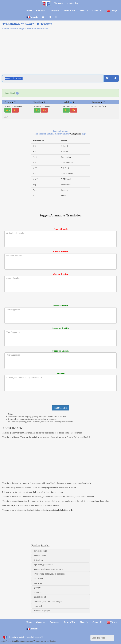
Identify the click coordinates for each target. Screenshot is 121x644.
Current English (60, 274)
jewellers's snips (40, 551)
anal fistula (38, 578)
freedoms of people (42, 611)
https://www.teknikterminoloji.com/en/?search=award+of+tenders (29, 641)
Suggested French (60, 306)
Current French (61, 229)
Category (99, 102)
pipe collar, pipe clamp (43, 565)
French (10, 102)
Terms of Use (69, 11)
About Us (84, 11)
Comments (61, 373)
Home (29, 11)
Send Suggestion (60, 408)
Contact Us (97, 11)
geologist (37, 588)
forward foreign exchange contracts (48, 569)
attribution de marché (13, 107)
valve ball (38, 606)
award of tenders (70, 107)
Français (32, 17)
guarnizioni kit (40, 597)
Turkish (40, 102)
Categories (54, 11)
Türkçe (112, 11)
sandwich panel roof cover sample (48, 601)
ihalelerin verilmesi (42, 107)
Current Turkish (61, 252)
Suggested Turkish (60, 328)
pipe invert (38, 583)
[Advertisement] (60, 51)
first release (38, 560)
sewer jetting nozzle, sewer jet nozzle (49, 574)
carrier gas (38, 592)
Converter (41, 11)
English (69, 102)
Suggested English (61, 351)
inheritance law (40, 555)
